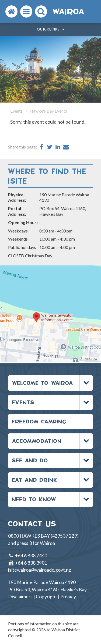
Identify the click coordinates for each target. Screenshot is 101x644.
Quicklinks (51, 29)
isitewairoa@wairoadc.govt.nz (39, 570)
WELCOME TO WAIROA (43, 383)
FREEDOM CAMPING (39, 421)
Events (16, 111)
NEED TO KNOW (34, 499)
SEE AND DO (30, 460)
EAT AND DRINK (35, 480)
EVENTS (23, 402)
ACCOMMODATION (37, 441)
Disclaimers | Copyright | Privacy (42, 597)
